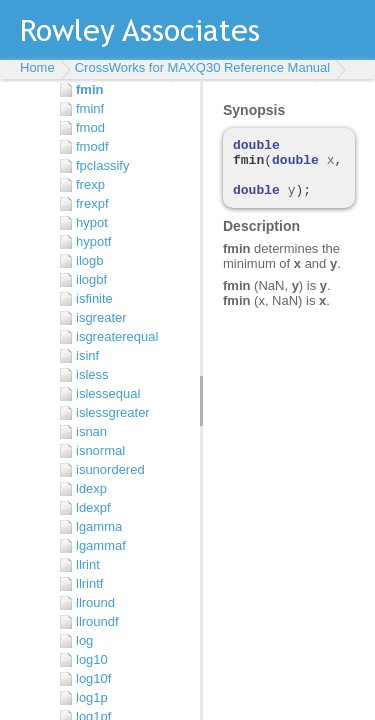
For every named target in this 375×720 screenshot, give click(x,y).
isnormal (100, 450)
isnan (91, 431)
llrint (88, 564)
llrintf (89, 583)
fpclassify (102, 165)
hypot (92, 222)
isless (92, 374)
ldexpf (93, 507)
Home (37, 67)
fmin (89, 89)
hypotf (93, 241)
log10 (92, 659)
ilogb (89, 260)
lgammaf (101, 545)
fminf (90, 108)
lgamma (99, 526)
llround (95, 602)
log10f (93, 678)
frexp (90, 184)
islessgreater (113, 412)
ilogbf (91, 279)
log (84, 640)
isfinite (94, 298)
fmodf (92, 146)
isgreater (101, 317)
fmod (90, 127)
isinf (87, 355)
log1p (92, 697)
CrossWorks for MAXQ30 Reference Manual (203, 67)
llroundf (97, 621)
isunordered (110, 469)
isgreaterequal (117, 336)
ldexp (91, 488)
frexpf (92, 203)
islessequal (108, 393)
